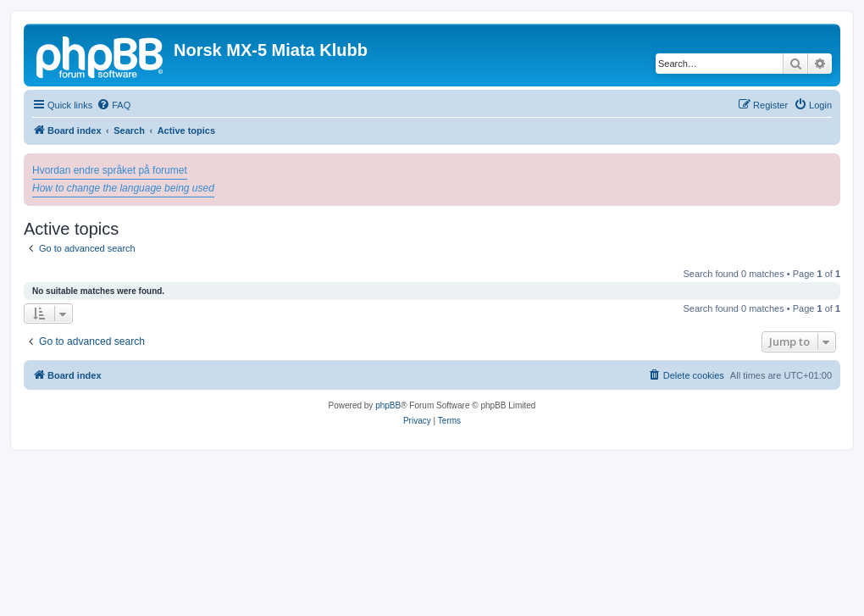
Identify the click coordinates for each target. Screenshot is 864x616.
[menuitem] (114, 105)
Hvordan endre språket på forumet (110, 170)
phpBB (388, 405)
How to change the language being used (123, 188)
